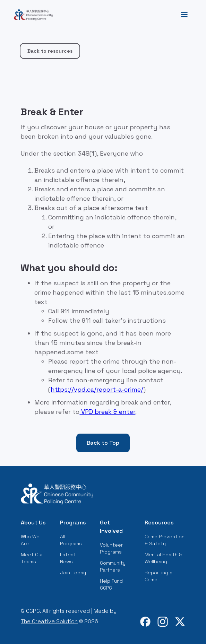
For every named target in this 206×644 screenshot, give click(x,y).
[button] (184, 15)
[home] (32, 15)
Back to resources (50, 51)
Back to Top (103, 443)
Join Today (73, 573)
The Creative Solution (49, 621)
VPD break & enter (107, 412)
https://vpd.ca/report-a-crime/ (97, 389)
